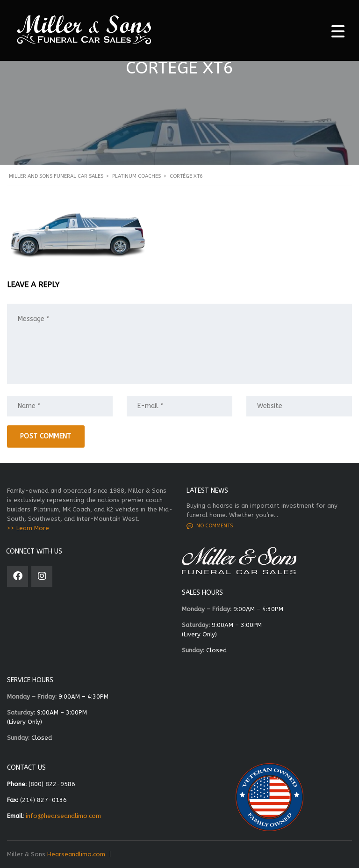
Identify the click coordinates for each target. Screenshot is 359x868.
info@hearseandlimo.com (63, 816)
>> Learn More (28, 528)
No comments (210, 526)
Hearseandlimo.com (76, 854)
